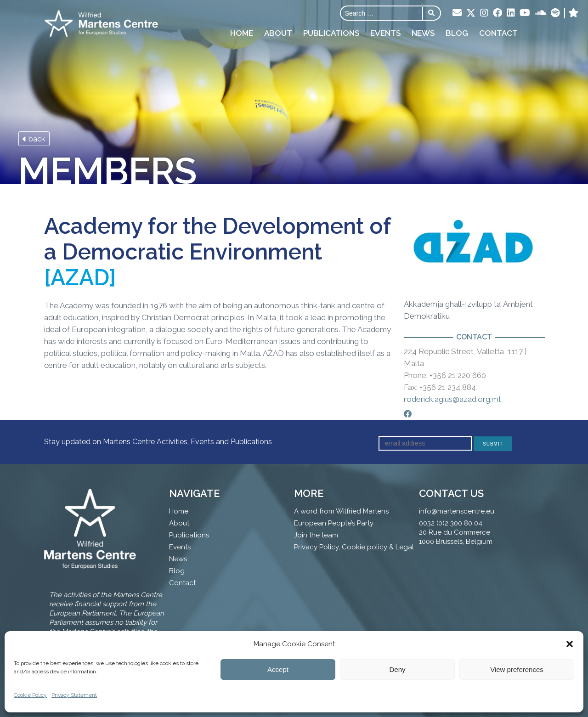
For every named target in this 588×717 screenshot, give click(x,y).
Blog (457, 33)
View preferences (517, 669)
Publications (331, 33)
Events (385, 33)
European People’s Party (334, 523)
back (34, 139)
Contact (498, 33)
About (278, 33)
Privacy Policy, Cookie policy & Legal (354, 547)
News (423, 33)
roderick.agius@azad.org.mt (452, 399)
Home (242, 33)
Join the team (316, 535)
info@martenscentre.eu (457, 511)
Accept (278, 669)
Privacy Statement (74, 695)
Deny (397, 669)
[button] (570, 644)
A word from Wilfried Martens (341, 511)
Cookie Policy (30, 695)
